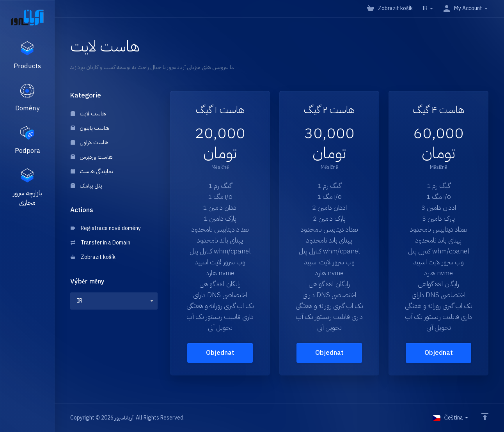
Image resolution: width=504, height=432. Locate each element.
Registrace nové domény (106, 228)
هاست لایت (88, 114)
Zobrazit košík (93, 257)
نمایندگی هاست (92, 171)
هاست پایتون (90, 128)
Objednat (220, 353)
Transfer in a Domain (100, 243)
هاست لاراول (90, 143)
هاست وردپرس (92, 157)
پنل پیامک (86, 186)
